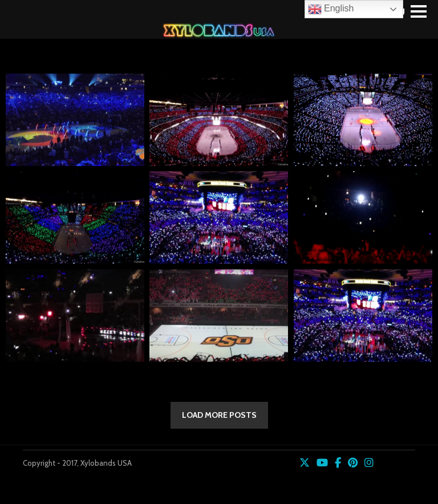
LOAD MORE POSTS (219, 415)
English (331, 9)
